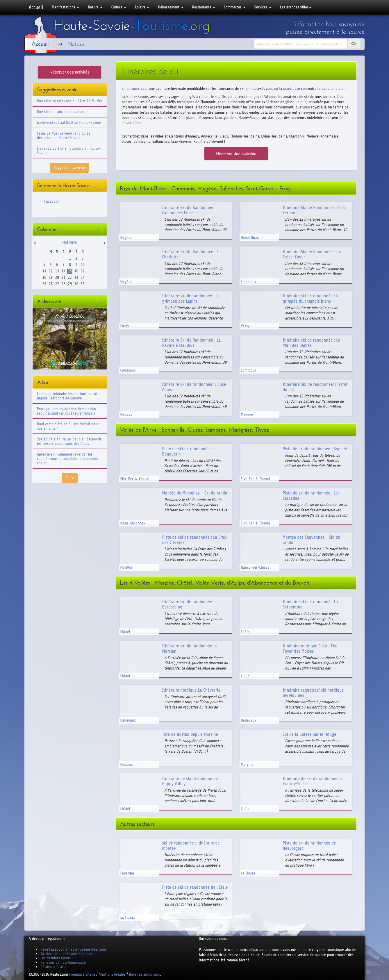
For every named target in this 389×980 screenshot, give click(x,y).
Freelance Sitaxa (82, 974)
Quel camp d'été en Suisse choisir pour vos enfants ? (68, 426)
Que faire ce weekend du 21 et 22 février (69, 101)
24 (83, 277)
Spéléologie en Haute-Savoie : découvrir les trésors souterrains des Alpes (69, 441)
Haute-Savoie (132, 25)
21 (64, 277)
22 (70, 277)
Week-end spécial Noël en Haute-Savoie (69, 123)
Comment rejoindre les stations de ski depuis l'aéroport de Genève (67, 396)
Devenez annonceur (145, 974)
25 (44, 284)
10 (83, 265)
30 (76, 284)
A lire (70, 478)
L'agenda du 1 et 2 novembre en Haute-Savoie (69, 151)
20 (57, 277)
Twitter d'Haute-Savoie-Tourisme (67, 954)
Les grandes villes (296, 7)
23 (76, 277)
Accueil (36, 7)
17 (83, 271)
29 (70, 284)
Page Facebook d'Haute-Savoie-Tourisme (73, 949)
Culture (119, 7)
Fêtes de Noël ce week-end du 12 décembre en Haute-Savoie (64, 135)
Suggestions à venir (69, 168)
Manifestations (65, 7)
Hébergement (171, 7)
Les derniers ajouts (56, 958)
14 (64, 271)
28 (64, 284)
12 (51, 271)
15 (70, 271)
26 (51, 284)
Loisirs (142, 7)
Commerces (235, 7)
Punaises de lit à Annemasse (63, 962)
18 (44, 277)
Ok (354, 44)
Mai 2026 (69, 243)
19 (51, 277)
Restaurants (204, 7)
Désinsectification (54, 967)
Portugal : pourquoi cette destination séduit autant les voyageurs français (66, 411)
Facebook (52, 201)
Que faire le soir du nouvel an (61, 112)
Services (263, 7)
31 (83, 284)
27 (57, 284)
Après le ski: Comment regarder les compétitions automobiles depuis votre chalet (68, 459)
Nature (95, 7)
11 (44, 271)
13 (57, 271)
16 (76, 271)
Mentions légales (112, 974)
